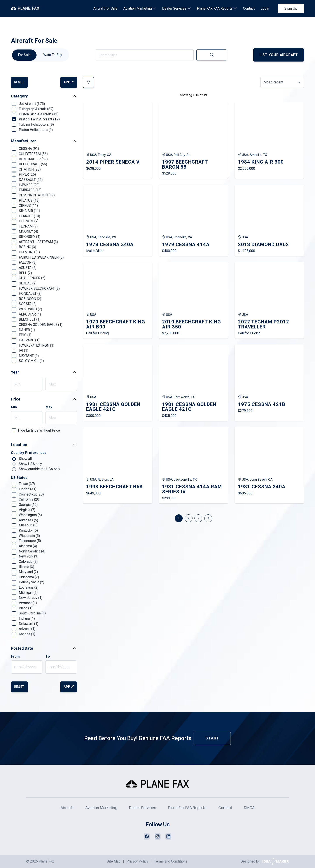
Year (15, 372)
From (15, 656)
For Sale (24, 55)
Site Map (114, 861)
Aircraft (67, 808)
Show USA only (27, 464)
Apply (69, 82)
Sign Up (291, 8)
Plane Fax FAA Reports (187, 808)
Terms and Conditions (171, 861)
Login (265, 8)
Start (212, 738)
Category (19, 96)
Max (49, 407)
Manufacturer (23, 141)
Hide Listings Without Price (39, 430)
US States (19, 478)
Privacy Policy (137, 861)
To (48, 656)
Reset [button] (19, 82)
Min (14, 407)
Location (19, 445)
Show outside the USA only (36, 469)
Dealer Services (177, 8)
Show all (22, 459)
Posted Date (22, 648)
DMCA (249, 808)
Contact (249, 8)
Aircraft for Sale (105, 8)
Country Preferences (29, 453)
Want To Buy (53, 55)
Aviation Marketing (140, 8)
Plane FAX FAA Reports (217, 8)
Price (16, 399)
